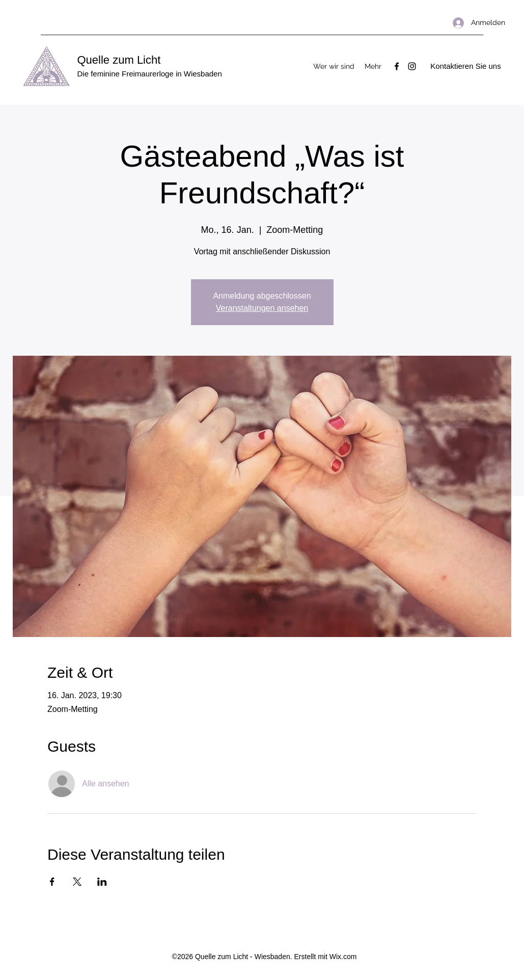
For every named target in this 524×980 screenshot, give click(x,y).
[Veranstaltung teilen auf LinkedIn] (102, 882)
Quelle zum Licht (119, 60)
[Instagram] (412, 66)
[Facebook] (397, 66)
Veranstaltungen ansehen (262, 308)
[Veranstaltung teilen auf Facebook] (52, 882)
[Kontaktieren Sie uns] (466, 67)
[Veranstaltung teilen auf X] (77, 882)
